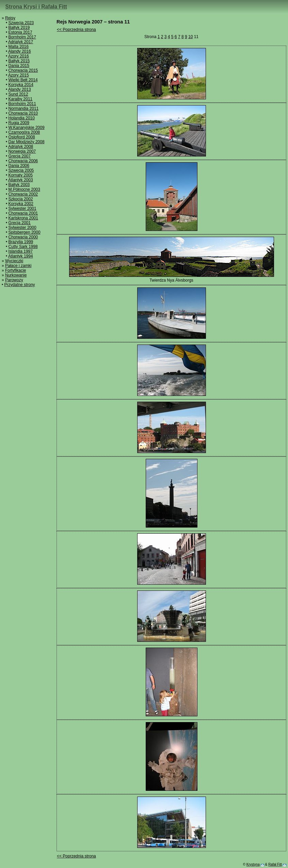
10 (190, 37)
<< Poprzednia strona (76, 30)
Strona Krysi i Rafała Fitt (36, 7)
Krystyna (253, 864)
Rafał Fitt (275, 864)
